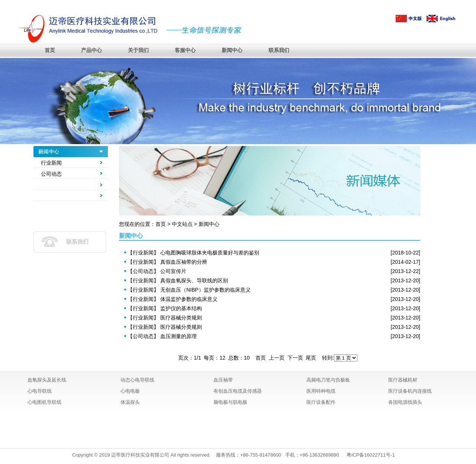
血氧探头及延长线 (47, 380)
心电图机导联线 (44, 402)
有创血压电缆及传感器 (238, 391)
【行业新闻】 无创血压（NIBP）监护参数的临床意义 (189, 290)
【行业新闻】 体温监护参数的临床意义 (173, 299)
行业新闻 (51, 163)
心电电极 (130, 391)
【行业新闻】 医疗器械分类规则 (165, 318)
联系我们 (279, 50)
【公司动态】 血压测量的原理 (162, 336)
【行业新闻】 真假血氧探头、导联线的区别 (178, 280)
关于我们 (138, 50)
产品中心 (91, 50)
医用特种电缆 (321, 391)
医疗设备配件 (321, 402)
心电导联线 (40, 391)
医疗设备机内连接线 (410, 391)
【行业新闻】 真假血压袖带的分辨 (167, 262)
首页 (50, 50)
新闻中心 (232, 50)
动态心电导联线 (137, 380)
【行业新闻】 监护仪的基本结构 (165, 308)
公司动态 (51, 174)
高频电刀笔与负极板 (328, 380)
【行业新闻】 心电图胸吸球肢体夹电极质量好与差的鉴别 (193, 253)
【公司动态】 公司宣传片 (157, 271)
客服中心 (185, 50)
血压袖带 (223, 380)
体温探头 (130, 402)
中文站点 (182, 224)
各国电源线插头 (405, 402)
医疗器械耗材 (403, 380)
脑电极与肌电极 (230, 402)
